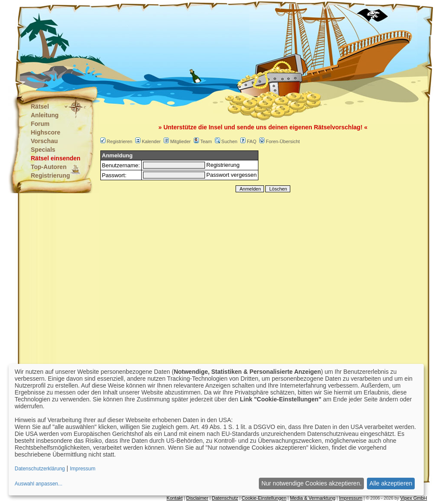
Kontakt (175, 498)
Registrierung (51, 175)
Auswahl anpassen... (39, 484)
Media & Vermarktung (313, 498)
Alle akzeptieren (391, 483)
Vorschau (45, 141)
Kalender (151, 141)
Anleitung (45, 115)
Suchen (229, 141)
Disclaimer (197, 498)
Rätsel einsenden (56, 158)
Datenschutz (225, 498)
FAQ (252, 141)
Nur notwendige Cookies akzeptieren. (312, 483)
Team (206, 141)
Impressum (351, 498)
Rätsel (40, 106)
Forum (40, 124)
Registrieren (120, 141)
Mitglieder (180, 141)
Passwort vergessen (231, 175)
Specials (43, 150)
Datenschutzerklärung (40, 469)
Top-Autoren (49, 167)
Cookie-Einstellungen (264, 498)
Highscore (46, 132)
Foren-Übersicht (283, 141)
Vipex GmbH (413, 498)
